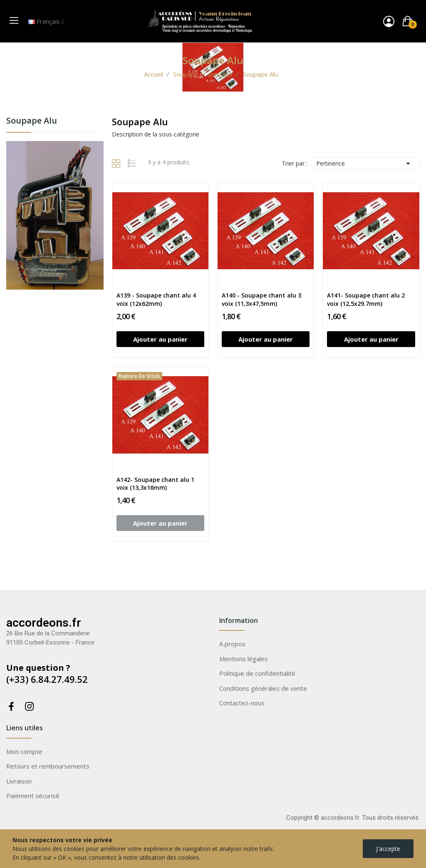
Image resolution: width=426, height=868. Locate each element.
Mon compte (24, 751)
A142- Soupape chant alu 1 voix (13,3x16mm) (155, 484)
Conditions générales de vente (263, 688)
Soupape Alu (32, 121)
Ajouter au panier (160, 339)
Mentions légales (244, 659)
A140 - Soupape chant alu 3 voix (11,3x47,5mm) (261, 299)
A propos (232, 644)
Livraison (19, 781)
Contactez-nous (242, 703)
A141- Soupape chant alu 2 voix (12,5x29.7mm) (366, 299)
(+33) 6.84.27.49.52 (47, 679)
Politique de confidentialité (257, 673)
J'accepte (388, 849)
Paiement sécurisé (33, 796)
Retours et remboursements (48, 766)
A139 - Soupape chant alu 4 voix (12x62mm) (156, 299)
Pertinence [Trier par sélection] (365, 164)
